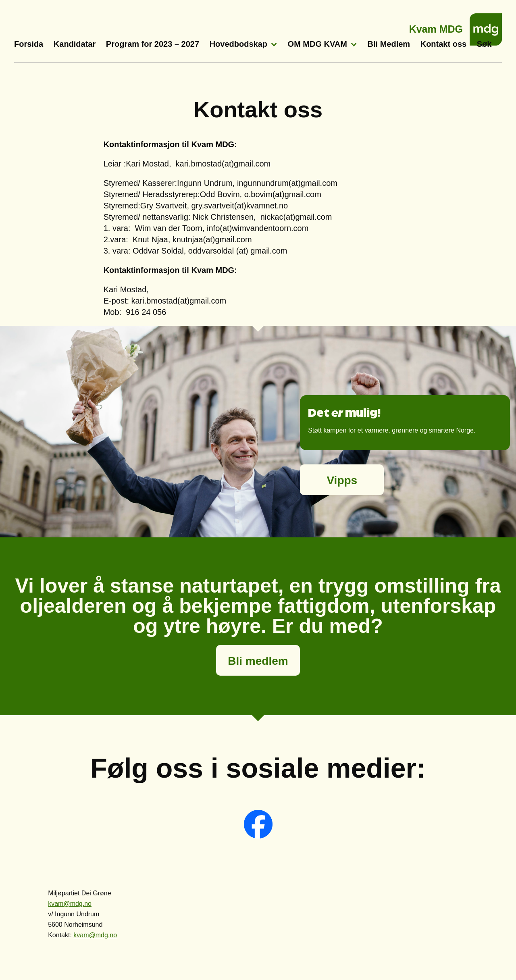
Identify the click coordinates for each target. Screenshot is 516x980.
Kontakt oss (443, 44)
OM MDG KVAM (317, 44)
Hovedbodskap (238, 44)
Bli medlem (258, 661)
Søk (484, 44)
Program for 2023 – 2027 (153, 44)
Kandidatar (75, 44)
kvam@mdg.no (70, 904)
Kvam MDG (436, 27)
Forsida (29, 44)
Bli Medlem (389, 44)
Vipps (342, 480)
